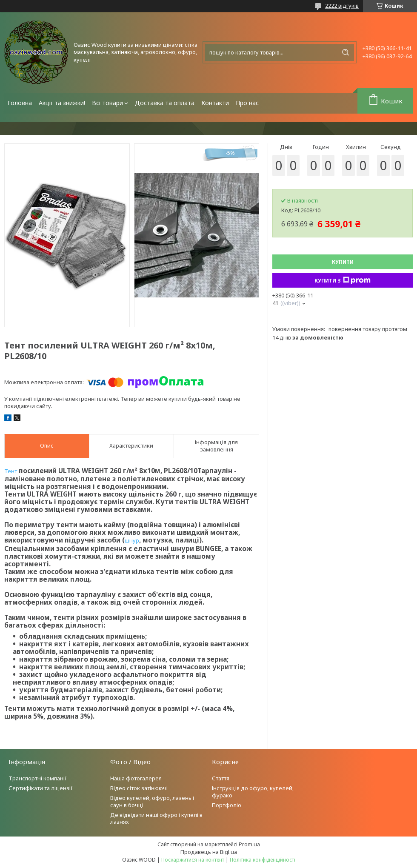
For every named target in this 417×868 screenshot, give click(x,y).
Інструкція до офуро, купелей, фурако (253, 792)
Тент (11, 471)
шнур (132, 540)
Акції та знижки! (62, 103)
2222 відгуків (342, 6)
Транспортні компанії (38, 778)
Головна (20, 103)
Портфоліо (227, 805)
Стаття (221, 778)
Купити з (343, 280)
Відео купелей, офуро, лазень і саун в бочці (152, 801)
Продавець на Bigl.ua (209, 852)
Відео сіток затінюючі (139, 788)
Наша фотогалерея (136, 778)
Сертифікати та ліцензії (41, 788)
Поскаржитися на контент (193, 860)
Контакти (215, 103)
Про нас (247, 103)
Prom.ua (249, 844)
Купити (343, 262)
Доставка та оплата (165, 103)
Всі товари (107, 103)
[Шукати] (346, 52)
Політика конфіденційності (263, 860)
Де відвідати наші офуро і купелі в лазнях (156, 818)
